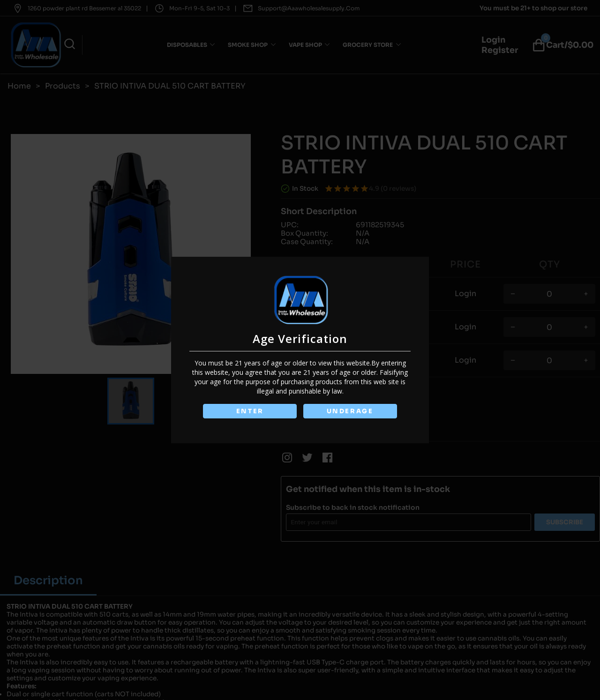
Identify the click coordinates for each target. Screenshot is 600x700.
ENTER (250, 411)
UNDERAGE (350, 411)
